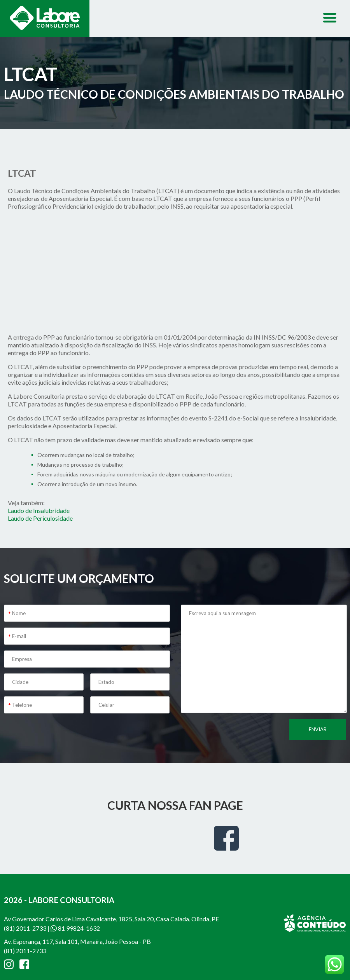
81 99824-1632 (75, 928)
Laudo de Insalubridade (39, 510)
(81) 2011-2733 (25, 928)
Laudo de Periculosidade (40, 518)
